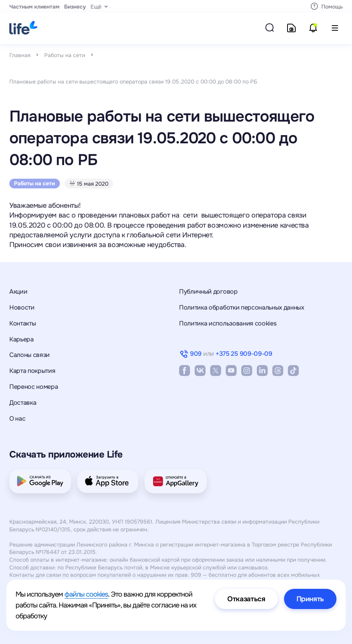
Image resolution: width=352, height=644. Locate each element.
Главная (20, 55)
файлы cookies (86, 594)
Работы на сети (65, 55)
